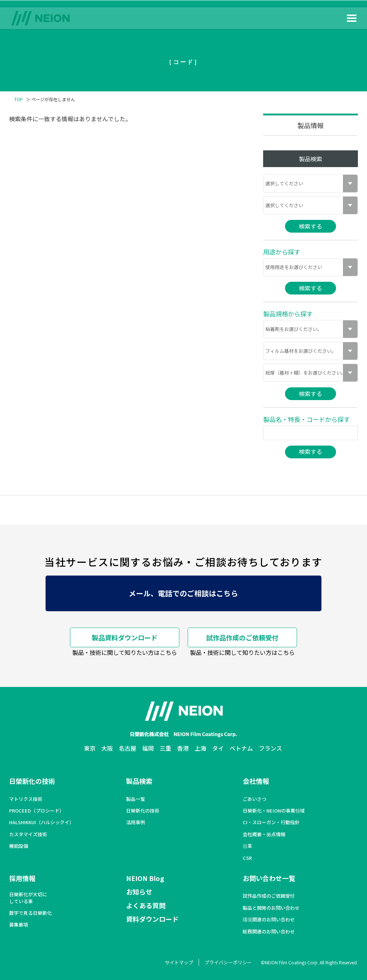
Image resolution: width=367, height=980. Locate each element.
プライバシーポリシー (228, 962)
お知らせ (139, 892)
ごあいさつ (255, 799)
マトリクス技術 (26, 799)
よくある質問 (146, 905)
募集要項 (19, 925)
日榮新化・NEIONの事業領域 (274, 811)
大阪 (107, 748)
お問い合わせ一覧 (269, 878)
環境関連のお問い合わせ (269, 920)
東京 (90, 748)
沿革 (247, 846)
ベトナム (241, 748)
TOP (19, 99)
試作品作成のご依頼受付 (242, 637)
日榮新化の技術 (32, 781)
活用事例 (136, 822)
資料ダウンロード (152, 919)
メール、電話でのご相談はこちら (183, 593)
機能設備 (19, 846)
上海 (200, 748)
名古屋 (128, 748)
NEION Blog (145, 878)
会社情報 (256, 781)
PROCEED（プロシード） (37, 811)
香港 (183, 748)
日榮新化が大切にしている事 (28, 898)
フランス (270, 748)
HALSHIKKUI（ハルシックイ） (42, 822)
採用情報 (22, 878)
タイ (218, 748)
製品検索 (139, 781)
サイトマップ (179, 962)
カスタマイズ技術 (28, 834)
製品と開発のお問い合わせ (271, 908)
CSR (247, 858)
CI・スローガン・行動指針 (271, 822)
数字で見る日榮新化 (30, 913)
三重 (165, 748)
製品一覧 (136, 799)
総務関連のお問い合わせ (269, 932)
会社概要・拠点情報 (264, 834)
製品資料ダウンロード (125, 637)
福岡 (148, 748)
